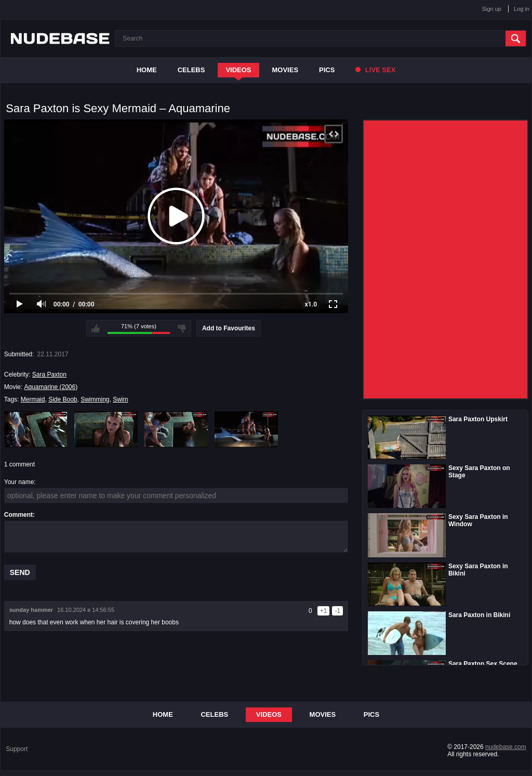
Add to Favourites (229, 328)
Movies (285, 70)
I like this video (96, 328)
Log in (522, 9)
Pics (327, 70)
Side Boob (63, 399)
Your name (19, 482)
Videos (238, 70)
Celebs (191, 70)
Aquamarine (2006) (51, 387)
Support (17, 749)
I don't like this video (182, 328)
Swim (120, 399)
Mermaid (33, 399)
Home (147, 70)
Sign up (492, 9)
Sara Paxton (49, 374)
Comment (18, 515)
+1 (324, 611)
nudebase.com (506, 747)
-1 (337, 611)
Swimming (95, 399)
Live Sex (375, 70)
